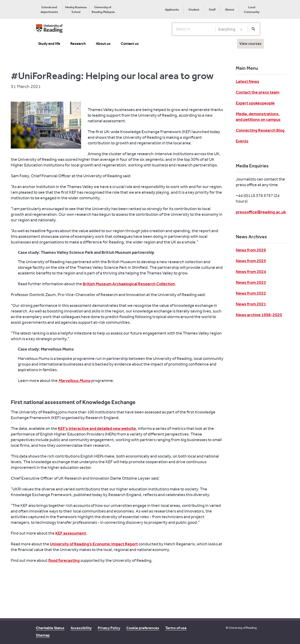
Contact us (130, 44)
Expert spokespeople (255, 103)
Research (78, 44)
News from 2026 (251, 250)
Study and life (49, 44)
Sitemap (43, 635)
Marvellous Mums (74, 381)
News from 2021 (251, 304)
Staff (212, 10)
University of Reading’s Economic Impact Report (94, 544)
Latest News (247, 81)
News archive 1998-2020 (259, 315)
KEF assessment (71, 533)
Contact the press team (258, 92)
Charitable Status (50, 628)
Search (172, 29)
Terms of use (176, 628)
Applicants (172, 10)
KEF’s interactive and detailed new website (97, 428)
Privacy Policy (109, 628)
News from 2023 (251, 282)
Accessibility (81, 628)
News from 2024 (251, 272)
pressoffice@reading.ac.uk (261, 212)
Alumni (230, 10)
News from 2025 (251, 261)
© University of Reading (241, 628)
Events (242, 141)
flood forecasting (64, 560)
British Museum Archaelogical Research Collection (129, 284)
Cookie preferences (143, 628)
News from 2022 (251, 293)
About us (103, 44)
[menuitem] (49, 9)
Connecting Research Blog (260, 130)
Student (194, 10)
